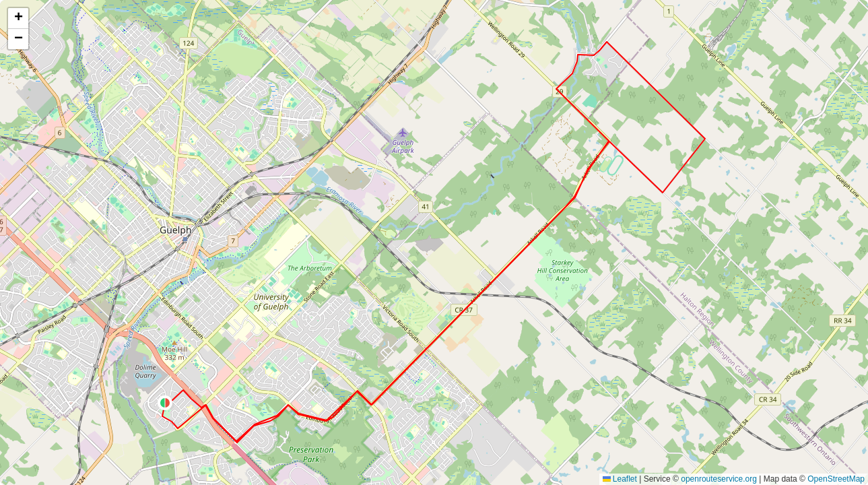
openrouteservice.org (719, 479)
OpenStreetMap (836, 479)
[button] (165, 403)
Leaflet (620, 479)
